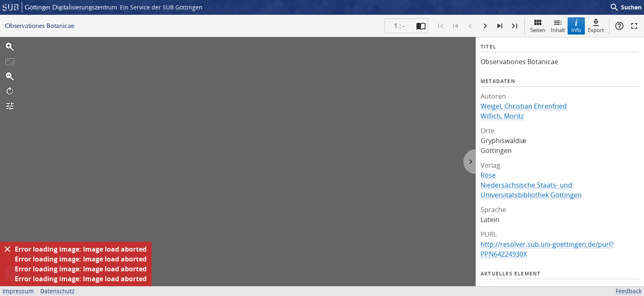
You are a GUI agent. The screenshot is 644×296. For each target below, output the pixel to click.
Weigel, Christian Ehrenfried (524, 106)
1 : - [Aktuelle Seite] (399, 26)
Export (596, 26)
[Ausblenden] (7, 249)
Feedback (629, 291)
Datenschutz (57, 291)
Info (576, 26)
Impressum (18, 291)
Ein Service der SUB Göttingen (161, 7)
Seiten (538, 26)
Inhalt (558, 26)
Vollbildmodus (634, 26)
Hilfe (619, 26)
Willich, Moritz (502, 116)
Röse (488, 175)
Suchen (626, 7)
